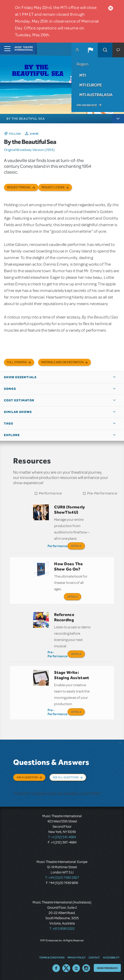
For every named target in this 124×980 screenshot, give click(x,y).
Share (34, 134)
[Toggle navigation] (6, 49)
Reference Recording (64, 617)
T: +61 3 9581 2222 (62, 929)
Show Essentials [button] (20, 377)
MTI (83, 75)
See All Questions (66, 777)
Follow (15, 134)
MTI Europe (91, 85)
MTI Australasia (96, 95)
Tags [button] (9, 423)
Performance (50, 493)
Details (76, 546)
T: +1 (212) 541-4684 (62, 837)
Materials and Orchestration (62, 362)
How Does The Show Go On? (68, 566)
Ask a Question (27, 777)
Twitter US (66, 968)
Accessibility (111, 957)
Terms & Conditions (52, 957)
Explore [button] (12, 435)
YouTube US (76, 968)
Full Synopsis (17, 362)
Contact (94, 957)
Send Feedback (107, 968)
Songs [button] (10, 389)
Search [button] (105, 50)
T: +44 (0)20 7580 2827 (62, 878)
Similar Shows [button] (18, 412)
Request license (53, 187)
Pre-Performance (102, 493)
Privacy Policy (76, 957)
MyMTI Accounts (77, 50)
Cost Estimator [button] (19, 400)
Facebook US (56, 968)
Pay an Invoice (87, 105)
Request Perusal (19, 187)
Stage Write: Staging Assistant (72, 675)
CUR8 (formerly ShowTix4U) (69, 510)
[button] (90, 50)
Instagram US (86, 968)
